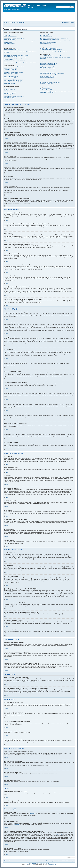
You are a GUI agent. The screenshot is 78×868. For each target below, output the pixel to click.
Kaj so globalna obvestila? (9, 93)
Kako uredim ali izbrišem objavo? (11, 68)
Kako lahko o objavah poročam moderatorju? (13, 79)
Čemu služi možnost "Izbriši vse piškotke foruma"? (15, 45)
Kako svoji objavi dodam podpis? (11, 70)
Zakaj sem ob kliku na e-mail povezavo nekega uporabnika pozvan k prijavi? (20, 62)
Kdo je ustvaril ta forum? (45, 88)
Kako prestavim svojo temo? (10, 83)
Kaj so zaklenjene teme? (9, 98)
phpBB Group (32, 814)
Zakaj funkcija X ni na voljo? (46, 90)
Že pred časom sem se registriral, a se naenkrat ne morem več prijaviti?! (19, 41)
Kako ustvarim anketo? (9, 71)
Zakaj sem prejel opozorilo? (10, 78)
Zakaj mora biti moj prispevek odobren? (12, 82)
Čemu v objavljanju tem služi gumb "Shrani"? (13, 81)
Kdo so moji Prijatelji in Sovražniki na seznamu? (50, 56)
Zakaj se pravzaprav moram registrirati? (12, 34)
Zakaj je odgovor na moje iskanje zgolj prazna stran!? (51, 66)
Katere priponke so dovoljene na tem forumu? (50, 82)
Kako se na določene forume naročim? (48, 76)
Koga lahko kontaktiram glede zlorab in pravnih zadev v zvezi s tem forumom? (57, 91)
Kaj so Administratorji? (45, 34)
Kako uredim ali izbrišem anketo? (11, 74)
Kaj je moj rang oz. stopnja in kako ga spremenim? (15, 61)
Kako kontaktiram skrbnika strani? (47, 92)
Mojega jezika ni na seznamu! (10, 57)
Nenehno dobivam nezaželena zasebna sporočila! (51, 50)
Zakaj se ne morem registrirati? (10, 37)
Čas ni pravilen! (7, 54)
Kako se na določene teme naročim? (48, 75)
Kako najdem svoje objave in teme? (48, 69)
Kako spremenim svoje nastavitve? (11, 50)
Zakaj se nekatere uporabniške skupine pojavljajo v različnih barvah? (55, 41)
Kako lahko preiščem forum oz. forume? (48, 63)
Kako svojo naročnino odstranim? (47, 78)
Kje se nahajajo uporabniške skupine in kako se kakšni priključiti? (54, 38)
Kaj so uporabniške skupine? (46, 37)
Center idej (16, 825)
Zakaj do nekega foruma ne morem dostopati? (14, 75)
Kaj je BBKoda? (7, 88)
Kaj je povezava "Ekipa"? (45, 44)
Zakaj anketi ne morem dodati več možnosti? (13, 72)
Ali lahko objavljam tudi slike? (10, 92)
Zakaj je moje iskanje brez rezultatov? (48, 65)
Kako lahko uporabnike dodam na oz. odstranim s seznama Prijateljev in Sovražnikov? (56, 58)
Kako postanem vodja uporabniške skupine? (49, 39)
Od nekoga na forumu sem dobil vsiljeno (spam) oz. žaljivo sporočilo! (55, 51)
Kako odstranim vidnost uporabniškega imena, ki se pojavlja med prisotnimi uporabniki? (20, 52)
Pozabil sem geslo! (8, 42)
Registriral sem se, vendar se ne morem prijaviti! (14, 38)
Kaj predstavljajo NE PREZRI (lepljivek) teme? (14, 96)
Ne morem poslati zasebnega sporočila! (48, 48)
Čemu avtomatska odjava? (9, 44)
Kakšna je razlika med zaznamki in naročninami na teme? (52, 73)
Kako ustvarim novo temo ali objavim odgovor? (14, 67)
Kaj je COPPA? (7, 35)
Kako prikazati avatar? (8, 59)
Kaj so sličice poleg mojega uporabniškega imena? (15, 58)
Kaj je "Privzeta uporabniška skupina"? (48, 42)
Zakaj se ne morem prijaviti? (10, 39)
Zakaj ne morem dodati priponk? (11, 76)
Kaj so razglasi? (7, 95)
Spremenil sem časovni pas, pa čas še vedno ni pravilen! (16, 55)
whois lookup (59, 834)
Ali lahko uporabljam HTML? (10, 89)
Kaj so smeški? (7, 91)
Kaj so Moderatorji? (44, 35)
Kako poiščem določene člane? (47, 67)
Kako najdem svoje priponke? (46, 84)
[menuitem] (14, 22)
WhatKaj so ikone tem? (9, 99)
